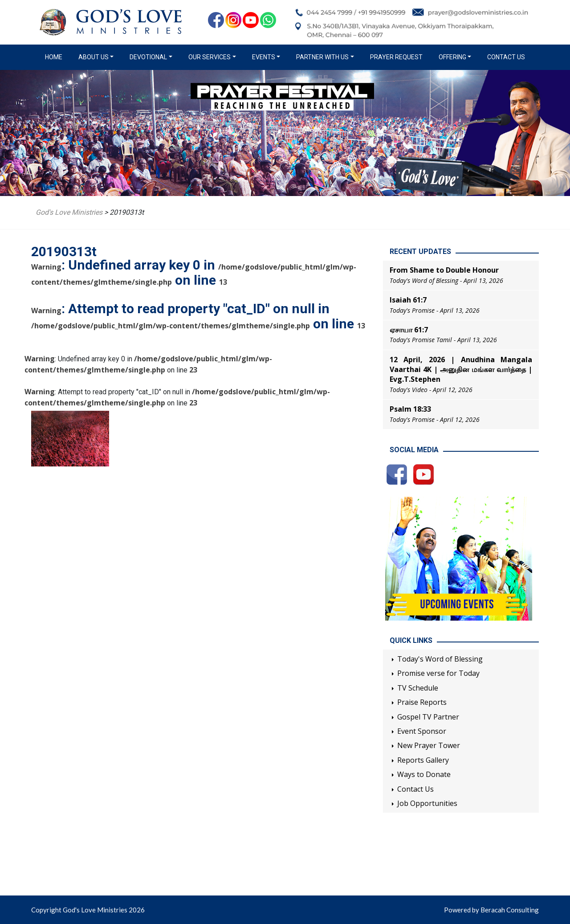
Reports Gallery (423, 760)
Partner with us (322, 57)
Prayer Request (396, 57)
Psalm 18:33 (410, 409)
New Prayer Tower (429, 745)
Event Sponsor (422, 731)
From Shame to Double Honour (444, 270)
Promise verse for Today (438, 673)
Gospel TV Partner (428, 717)
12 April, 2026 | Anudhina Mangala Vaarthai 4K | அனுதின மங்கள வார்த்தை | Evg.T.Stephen (461, 370)
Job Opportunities (427, 803)
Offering (452, 57)
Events (264, 57)
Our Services (210, 57)
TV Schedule (418, 688)
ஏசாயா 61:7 (409, 330)
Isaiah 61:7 (408, 300)
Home (55, 57)
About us (94, 57)
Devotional (148, 57)
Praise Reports (422, 702)
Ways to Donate (424, 774)
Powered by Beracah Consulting (491, 910)
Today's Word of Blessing (440, 659)
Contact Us (506, 57)
